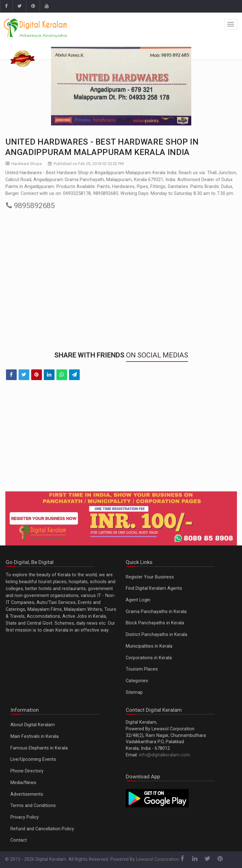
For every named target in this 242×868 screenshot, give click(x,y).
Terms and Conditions (33, 806)
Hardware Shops (27, 164)
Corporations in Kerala (149, 658)
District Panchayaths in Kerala (156, 635)
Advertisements (27, 794)
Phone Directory (27, 771)
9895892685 (30, 206)
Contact (19, 840)
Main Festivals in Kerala (35, 736)
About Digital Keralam (33, 725)
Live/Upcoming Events (33, 759)
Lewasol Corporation (158, 859)
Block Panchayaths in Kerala (155, 623)
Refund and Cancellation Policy (42, 829)
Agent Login (138, 600)
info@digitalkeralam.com (164, 755)
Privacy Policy (25, 817)
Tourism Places (142, 669)
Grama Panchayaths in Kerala (156, 612)
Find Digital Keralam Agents (154, 588)
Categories (137, 681)
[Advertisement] (121, 440)
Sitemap (134, 692)
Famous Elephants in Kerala (39, 748)
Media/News (23, 783)
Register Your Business (150, 577)
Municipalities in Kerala (149, 646)
